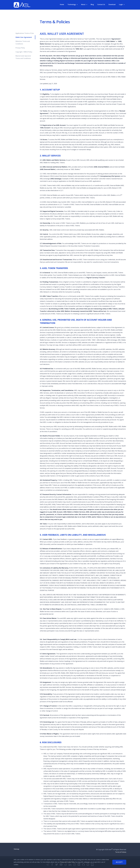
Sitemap (16, 849)
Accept (119, 862)
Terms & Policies (121, 852)
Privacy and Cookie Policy (67, 862)
